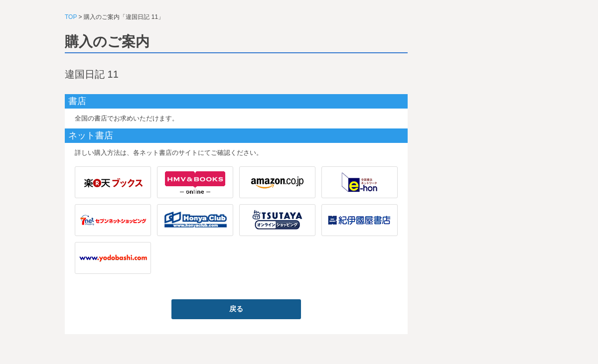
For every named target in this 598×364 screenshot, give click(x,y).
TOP (71, 17)
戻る (236, 309)
